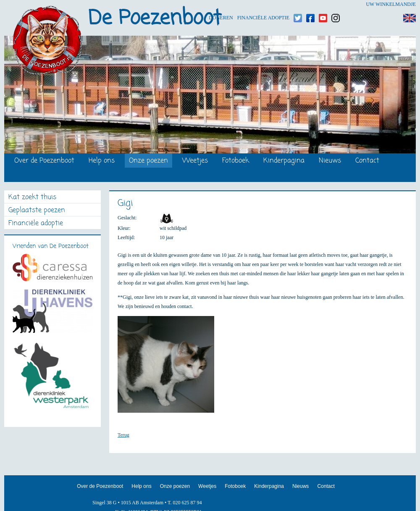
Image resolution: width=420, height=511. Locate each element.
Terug (123, 435)
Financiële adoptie (263, 4)
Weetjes (195, 161)
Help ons (102, 161)
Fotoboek (236, 161)
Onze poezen (148, 161)
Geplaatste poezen (37, 211)
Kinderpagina (284, 161)
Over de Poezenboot (44, 161)
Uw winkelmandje (391, 4)
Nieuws (330, 161)
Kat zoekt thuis (32, 198)
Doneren (221, 4)
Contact (367, 161)
